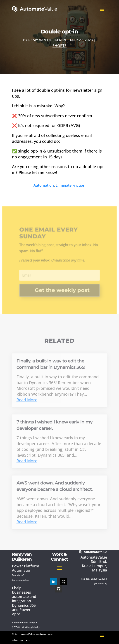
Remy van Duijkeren (47, 40)
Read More (27, 400)
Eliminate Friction (70, 185)
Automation (44, 185)
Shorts (59, 46)
